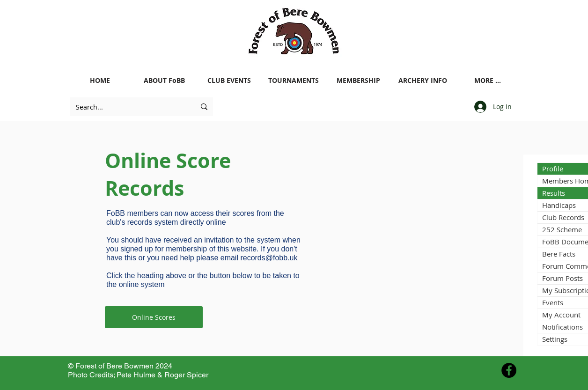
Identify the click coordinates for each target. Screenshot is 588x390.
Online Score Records (168, 174)
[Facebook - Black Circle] (509, 370)
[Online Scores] (154, 317)
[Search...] (129, 107)
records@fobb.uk (269, 258)
